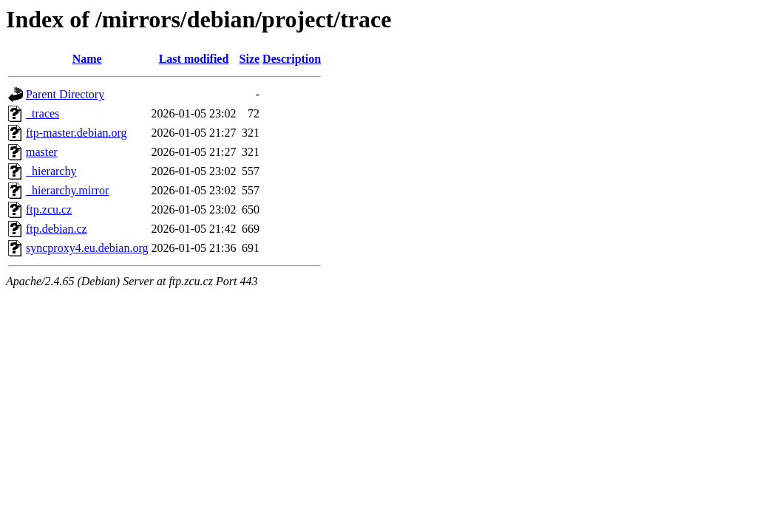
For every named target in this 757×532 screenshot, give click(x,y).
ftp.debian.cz (57, 229)
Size (250, 59)
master (42, 152)
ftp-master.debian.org (77, 133)
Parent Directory (65, 94)
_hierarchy (51, 171)
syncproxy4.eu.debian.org (87, 248)
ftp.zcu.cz (49, 209)
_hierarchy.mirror (67, 190)
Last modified (194, 59)
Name (87, 59)
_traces (43, 113)
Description (292, 59)
